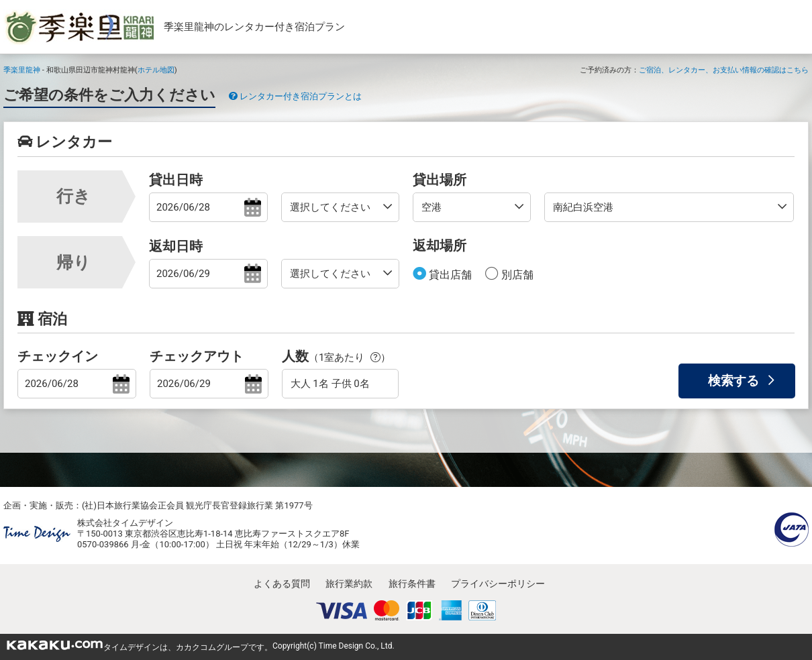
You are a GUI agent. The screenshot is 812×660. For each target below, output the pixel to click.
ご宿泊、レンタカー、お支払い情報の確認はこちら (724, 70)
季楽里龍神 (22, 70)
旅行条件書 (412, 584)
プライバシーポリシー (498, 584)
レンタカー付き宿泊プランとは (295, 96)
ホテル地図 (156, 70)
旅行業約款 (349, 584)
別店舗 (516, 275)
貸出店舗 (449, 275)
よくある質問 (282, 584)
